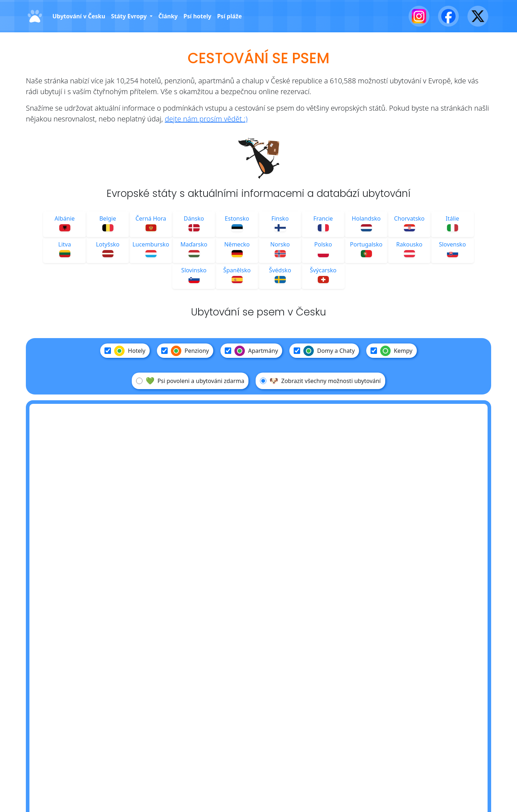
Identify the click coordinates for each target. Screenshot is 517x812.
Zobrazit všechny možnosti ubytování (320, 381)
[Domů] (35, 16)
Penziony (185, 351)
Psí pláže (230, 16)
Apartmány (251, 351)
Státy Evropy (130, 16)
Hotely (125, 351)
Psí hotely (197, 16)
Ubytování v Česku (79, 16)
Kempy (392, 351)
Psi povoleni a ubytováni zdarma (190, 381)
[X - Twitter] (478, 16)
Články (168, 16)
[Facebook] (448, 16)
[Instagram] (419, 16)
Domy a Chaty (324, 351)
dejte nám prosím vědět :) (206, 119)
